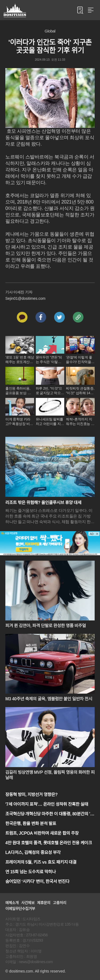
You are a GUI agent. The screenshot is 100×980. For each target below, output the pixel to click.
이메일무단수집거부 (20, 909)
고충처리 (60, 903)
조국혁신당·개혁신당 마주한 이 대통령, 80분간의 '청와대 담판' (50, 814)
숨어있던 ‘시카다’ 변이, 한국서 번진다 (37, 881)
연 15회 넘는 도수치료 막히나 (31, 872)
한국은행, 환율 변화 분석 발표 (31, 824)
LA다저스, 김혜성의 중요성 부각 (33, 853)
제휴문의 (44, 903)
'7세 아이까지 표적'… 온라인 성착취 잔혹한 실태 (47, 804)
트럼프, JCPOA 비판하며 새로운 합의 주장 (42, 833)
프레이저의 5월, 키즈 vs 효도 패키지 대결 (41, 862)
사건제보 (28, 903)
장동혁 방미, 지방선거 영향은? (31, 795)
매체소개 (12, 903)
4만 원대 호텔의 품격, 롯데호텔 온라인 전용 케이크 (49, 843)
